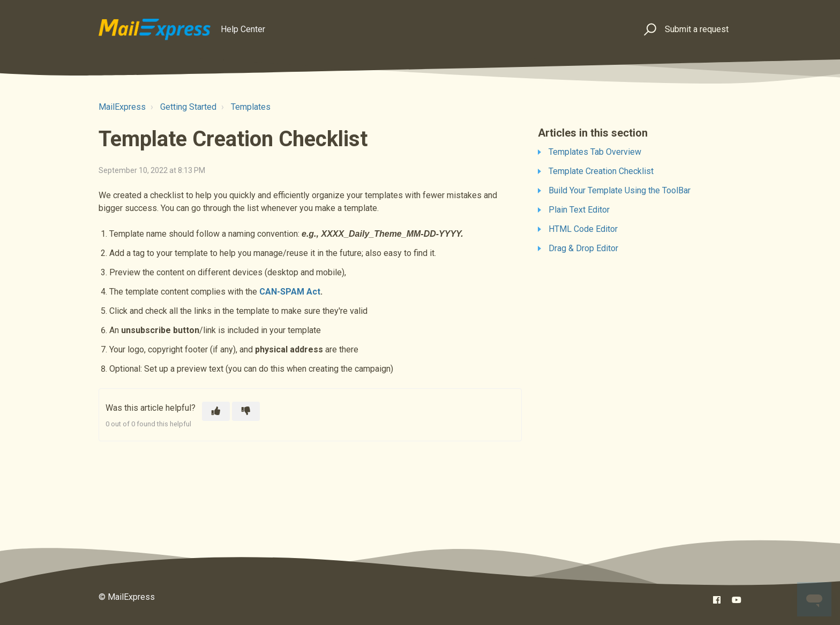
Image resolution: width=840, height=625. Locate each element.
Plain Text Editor (579, 210)
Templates (251, 107)
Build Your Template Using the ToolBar (620, 190)
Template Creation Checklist (601, 171)
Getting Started (188, 107)
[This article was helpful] (216, 411)
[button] (648, 30)
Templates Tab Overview (595, 152)
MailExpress (122, 107)
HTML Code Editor (583, 229)
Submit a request (697, 29)
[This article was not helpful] (246, 411)
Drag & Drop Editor (583, 248)
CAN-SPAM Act (290, 292)
